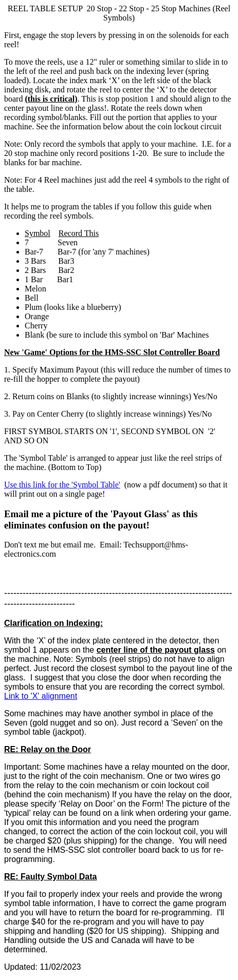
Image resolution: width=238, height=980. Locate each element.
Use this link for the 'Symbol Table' (62, 485)
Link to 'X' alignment (41, 696)
